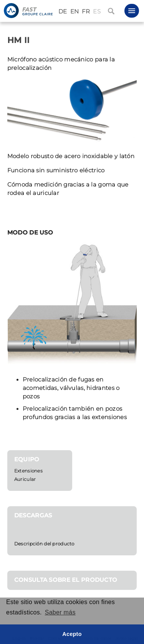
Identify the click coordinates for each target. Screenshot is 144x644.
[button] (132, 11)
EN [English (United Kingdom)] (75, 12)
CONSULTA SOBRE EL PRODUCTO (66, 580)
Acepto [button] (72, 634)
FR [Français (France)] (86, 12)
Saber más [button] (60, 612)
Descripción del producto (44, 544)
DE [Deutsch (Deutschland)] (63, 12)
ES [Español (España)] (97, 12)
